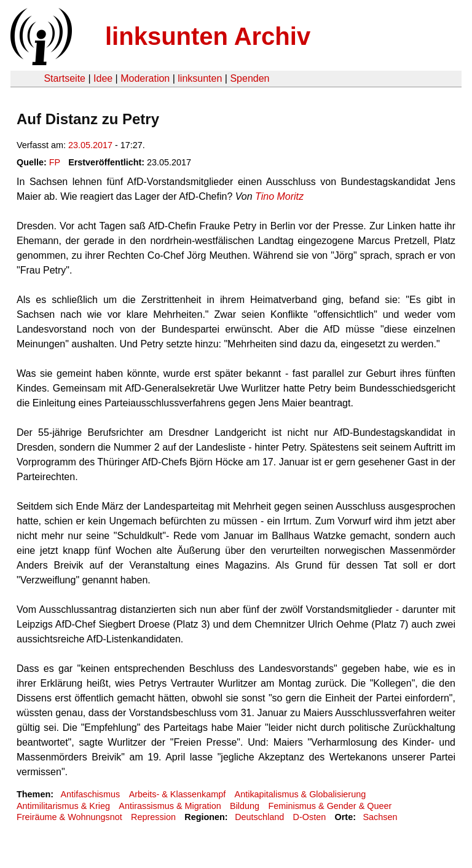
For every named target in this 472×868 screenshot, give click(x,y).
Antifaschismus (90, 794)
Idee (103, 78)
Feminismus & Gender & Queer (330, 806)
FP (55, 162)
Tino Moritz (279, 196)
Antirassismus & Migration (170, 806)
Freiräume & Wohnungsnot (69, 817)
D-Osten (310, 817)
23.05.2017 (90, 145)
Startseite (65, 78)
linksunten (200, 78)
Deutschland (259, 817)
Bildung (245, 806)
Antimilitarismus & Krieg (63, 806)
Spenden (250, 78)
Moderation (145, 78)
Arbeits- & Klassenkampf (178, 794)
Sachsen (380, 817)
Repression (153, 817)
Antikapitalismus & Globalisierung (301, 794)
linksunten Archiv (208, 36)
